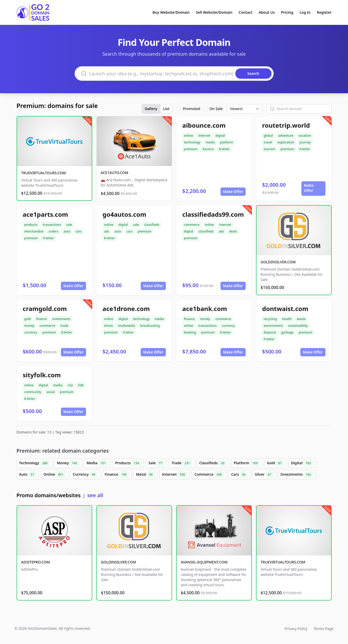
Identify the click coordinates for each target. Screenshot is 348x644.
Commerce (209, 475)
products (31, 225)
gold (28, 319)
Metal (145, 475)
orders (54, 231)
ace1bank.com (205, 309)
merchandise (34, 231)
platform (226, 142)
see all (95, 495)
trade (64, 326)
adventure (286, 136)
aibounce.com (204, 125)
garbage (287, 332)
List (166, 109)
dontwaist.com (285, 309)
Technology (34, 463)
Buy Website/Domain (171, 12)
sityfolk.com (42, 375)
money (29, 326)
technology (192, 142)
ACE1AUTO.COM (115, 173)
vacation (305, 136)
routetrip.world (286, 125)
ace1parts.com (45, 214)
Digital (302, 463)
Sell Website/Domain (214, 12)
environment (273, 326)
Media (97, 463)
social (51, 392)
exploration (286, 142)
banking (190, 332)
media (210, 142)
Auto (28, 475)
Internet (175, 475)
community (33, 392)
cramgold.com (45, 309)
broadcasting (150, 326)
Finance (117, 475)
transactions (52, 225)
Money (68, 463)
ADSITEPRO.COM (36, 562)
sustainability (298, 326)
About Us (267, 12)
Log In (305, 12)
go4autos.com (125, 214)
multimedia (127, 326)
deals (233, 231)
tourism (270, 149)
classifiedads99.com (213, 214)
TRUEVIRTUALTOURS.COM (44, 173)
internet (204, 136)
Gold (275, 463)
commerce (192, 225)
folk (81, 385)
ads (107, 231)
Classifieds (213, 463)
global (268, 136)
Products (128, 463)
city (70, 385)
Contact (246, 12)
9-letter (305, 149)
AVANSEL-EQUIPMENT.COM (204, 562)
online (189, 136)
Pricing (287, 12)
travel (268, 142)
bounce (208, 149)
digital (220, 136)
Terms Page (324, 629)
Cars (239, 475)
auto (67, 231)
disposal (270, 332)
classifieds (152, 225)
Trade (182, 463)
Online (55, 475)
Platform (247, 463)
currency (31, 332)
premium (191, 149)
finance (41, 319)
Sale (156, 463)
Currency (85, 475)
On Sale (216, 109)
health (287, 319)
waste (301, 319)
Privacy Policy (296, 629)
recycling (270, 319)
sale (69, 225)
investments (61, 319)
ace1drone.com (126, 309)
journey (305, 142)
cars (79, 231)
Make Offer (233, 191)
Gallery (151, 109)
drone (109, 326)
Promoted (192, 109)
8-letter (224, 149)
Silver (264, 475)
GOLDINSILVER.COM (278, 262)
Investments (297, 475)
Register (324, 12)
